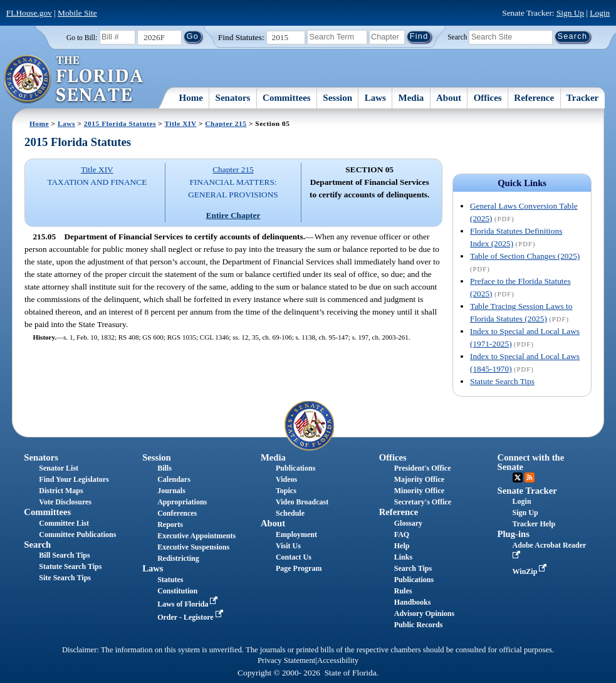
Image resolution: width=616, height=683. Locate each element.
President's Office (423, 468)
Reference (534, 98)
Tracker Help (534, 524)
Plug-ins (514, 534)
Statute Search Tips (502, 381)
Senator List (59, 468)
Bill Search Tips (64, 555)
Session (337, 98)
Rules (403, 591)
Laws (375, 98)
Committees (287, 98)
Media (411, 98)
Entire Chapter (233, 215)
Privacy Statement (286, 660)
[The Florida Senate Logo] (74, 80)
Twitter (518, 477)
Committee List (64, 523)
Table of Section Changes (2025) (525, 256)
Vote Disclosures (65, 502)
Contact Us (294, 557)
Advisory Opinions (424, 613)
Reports (170, 524)
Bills (164, 468)
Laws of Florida (189, 604)
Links (403, 557)
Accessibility (338, 660)
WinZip (531, 571)
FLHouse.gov (29, 13)
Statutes (170, 580)
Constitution (177, 591)
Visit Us (288, 546)
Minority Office (419, 491)
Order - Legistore (191, 617)
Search (457, 36)
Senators (233, 98)
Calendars (174, 479)
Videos (286, 479)
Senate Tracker (527, 491)
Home (191, 98)
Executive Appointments (196, 536)
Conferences (177, 513)
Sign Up (570, 13)
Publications (295, 468)
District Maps (61, 491)
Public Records (419, 625)
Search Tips (413, 568)
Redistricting (178, 558)
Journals (171, 491)
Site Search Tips (65, 578)
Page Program (299, 568)
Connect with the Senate (531, 462)
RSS (530, 477)
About (449, 98)
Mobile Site (77, 13)
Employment (296, 534)
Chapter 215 (226, 123)
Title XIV (181, 123)
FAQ (402, 534)
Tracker (582, 98)
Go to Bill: (82, 38)
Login (600, 13)
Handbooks (413, 602)
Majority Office (419, 479)
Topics (286, 491)
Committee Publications (77, 534)
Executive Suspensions (193, 547)
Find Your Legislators (74, 479)
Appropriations (182, 502)
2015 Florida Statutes (120, 123)
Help (402, 546)
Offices (488, 98)
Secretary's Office (423, 502)
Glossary (408, 523)
